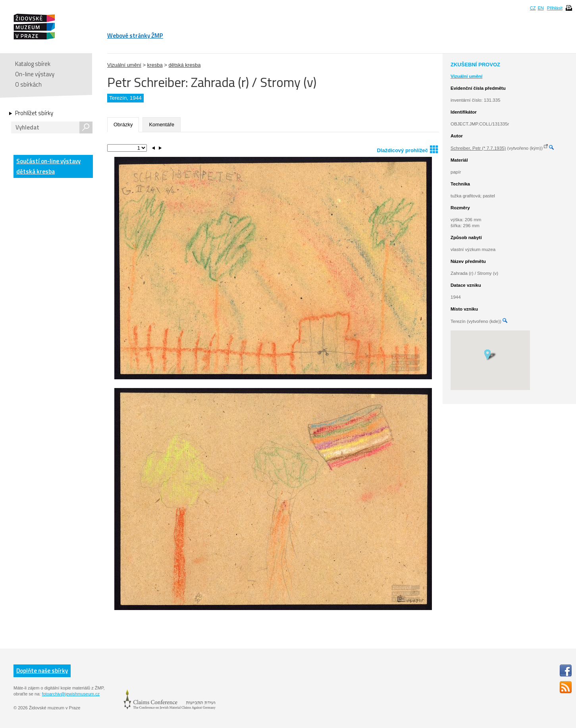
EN (540, 8)
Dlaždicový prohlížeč (407, 149)
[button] (490, 354)
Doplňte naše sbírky (42, 671)
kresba (155, 65)
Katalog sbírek (33, 64)
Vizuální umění (124, 65)
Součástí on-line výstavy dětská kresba (48, 166)
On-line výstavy (35, 74)
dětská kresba (184, 65)
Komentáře (162, 125)
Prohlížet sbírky (34, 113)
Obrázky (123, 125)
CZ (533, 8)
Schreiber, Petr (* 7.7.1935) (478, 148)
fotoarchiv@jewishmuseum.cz (71, 694)
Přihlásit (555, 8)
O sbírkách (28, 84)
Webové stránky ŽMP (135, 36)
